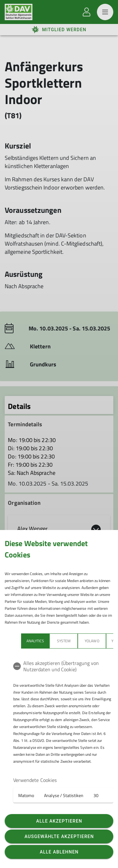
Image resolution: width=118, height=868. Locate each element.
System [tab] (64, 641)
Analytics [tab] (35, 641)
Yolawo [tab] (92, 641)
